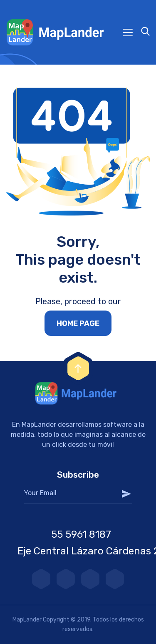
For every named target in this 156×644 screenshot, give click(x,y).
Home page (78, 323)
